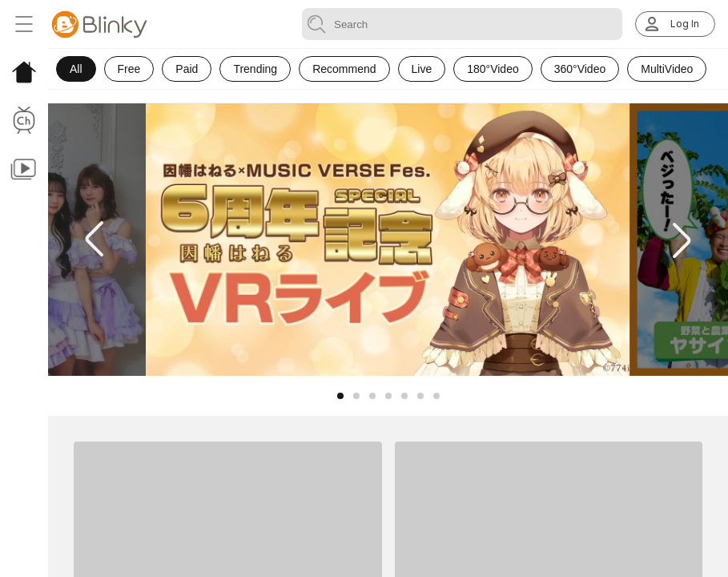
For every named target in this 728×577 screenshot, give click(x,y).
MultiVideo (667, 69)
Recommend (344, 69)
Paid (187, 69)
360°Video (580, 69)
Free (129, 69)
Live (422, 69)
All (76, 69)
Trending (255, 69)
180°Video (493, 69)
